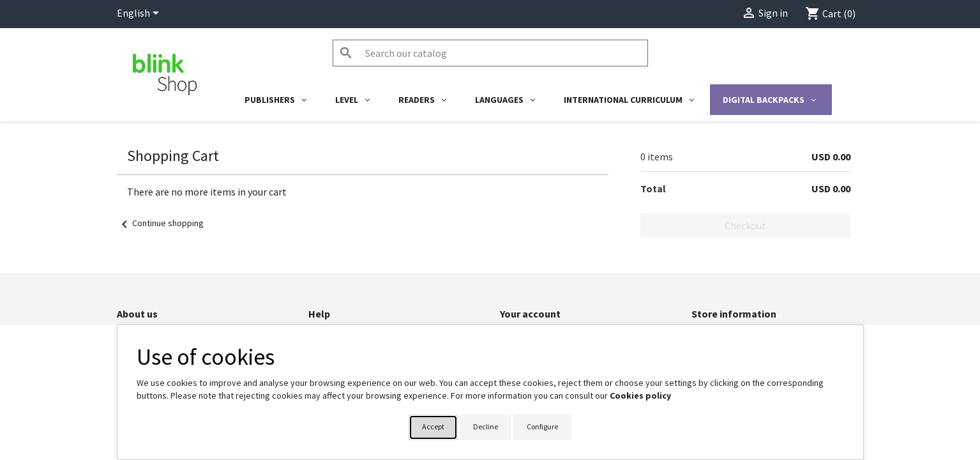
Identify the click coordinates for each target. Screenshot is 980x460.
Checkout (745, 226)
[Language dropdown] (140, 14)
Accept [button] (433, 426)
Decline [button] (486, 426)
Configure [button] (542, 426)
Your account (530, 314)
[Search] (490, 53)
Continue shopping (160, 223)
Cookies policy (640, 395)
